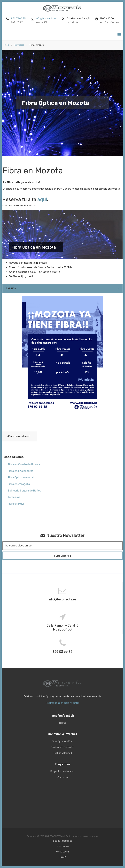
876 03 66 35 (18, 19)
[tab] (63, 289)
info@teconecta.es (46, 19)
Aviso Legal (63, 852)
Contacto (63, 846)
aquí (42, 199)
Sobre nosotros (63, 841)
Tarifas (11, 289)
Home (63, 857)
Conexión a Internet (19, 436)
